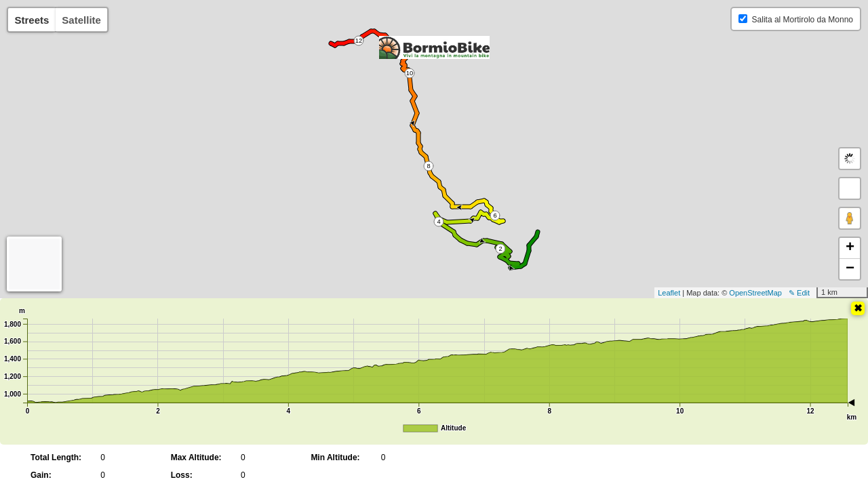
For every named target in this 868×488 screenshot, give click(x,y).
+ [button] (850, 248)
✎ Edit (799, 293)
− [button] (850, 269)
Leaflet (669, 293)
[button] (850, 188)
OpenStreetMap (755, 293)
